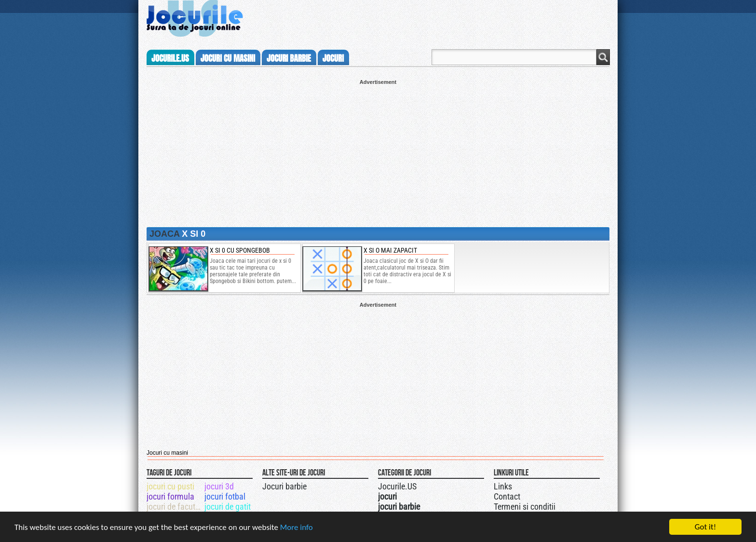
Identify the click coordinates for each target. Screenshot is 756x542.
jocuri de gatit (228, 507)
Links (503, 486)
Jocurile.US (397, 486)
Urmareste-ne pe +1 (423, 485)
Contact (507, 496)
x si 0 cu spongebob (240, 250)
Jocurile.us (170, 58)
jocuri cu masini (228, 58)
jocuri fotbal (225, 496)
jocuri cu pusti (170, 486)
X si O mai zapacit (390, 250)
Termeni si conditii (525, 507)
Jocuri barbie (284, 486)
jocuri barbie (289, 58)
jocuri (333, 58)
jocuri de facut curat (175, 507)
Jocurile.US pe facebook (442, 485)
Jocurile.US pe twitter (432, 485)
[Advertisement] (378, 152)
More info (297, 528)
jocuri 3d (219, 486)
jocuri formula (170, 496)
